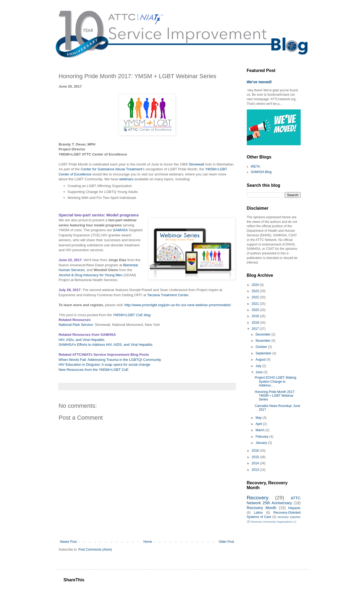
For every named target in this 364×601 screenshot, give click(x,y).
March (260, 430)
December (263, 334)
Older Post (226, 542)
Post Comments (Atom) (95, 550)
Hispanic (294, 508)
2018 (256, 323)
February (262, 437)
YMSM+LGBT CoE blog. (132, 315)
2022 (256, 297)
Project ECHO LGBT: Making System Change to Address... (275, 381)
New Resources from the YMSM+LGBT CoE (94, 370)
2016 (256, 451)
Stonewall (196, 164)
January (262, 443)
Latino (259, 513)
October (262, 347)
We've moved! (259, 82)
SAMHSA (120, 230)
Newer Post (68, 542)
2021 (256, 304)
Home (148, 542)
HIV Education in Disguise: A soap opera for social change (105, 365)
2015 (256, 457)
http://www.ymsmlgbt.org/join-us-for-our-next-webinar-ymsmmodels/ (178, 305)
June (259, 372)
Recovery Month (262, 508)
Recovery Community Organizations (272, 522)
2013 (256, 470)
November (263, 341)
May (259, 418)
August (261, 360)
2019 (256, 316)
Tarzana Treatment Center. (168, 295)
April (259, 424)
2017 (256, 329)
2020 (256, 310)
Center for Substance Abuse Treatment (112, 169)
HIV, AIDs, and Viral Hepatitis (82, 340)
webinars (126, 179)
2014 (256, 463)
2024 (256, 285)
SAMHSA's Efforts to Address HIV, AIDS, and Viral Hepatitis (106, 345)
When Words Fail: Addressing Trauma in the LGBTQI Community (110, 360)
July (259, 366)
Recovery (258, 498)
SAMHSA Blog (261, 172)
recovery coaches (289, 517)
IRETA (255, 167)
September (264, 353)
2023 (256, 291)
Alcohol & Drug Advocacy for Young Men (91, 275)
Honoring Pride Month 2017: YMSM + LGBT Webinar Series (275, 396)
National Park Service (76, 325)
